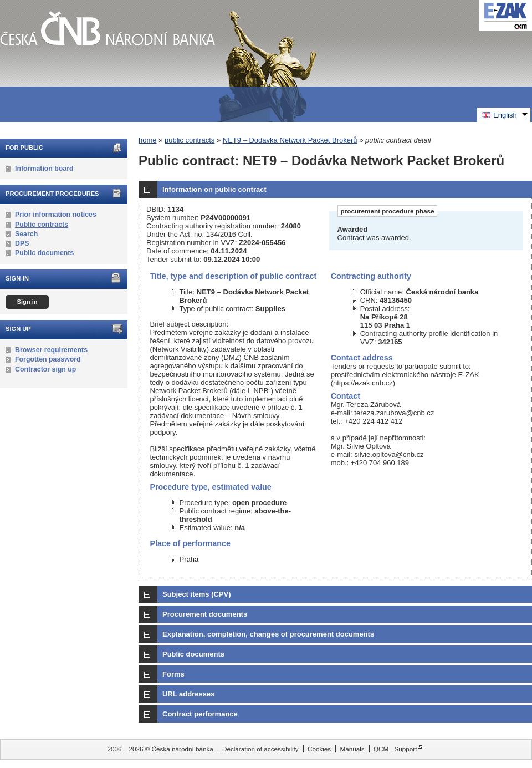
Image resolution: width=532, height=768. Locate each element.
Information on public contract (214, 189)
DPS (22, 243)
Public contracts (42, 225)
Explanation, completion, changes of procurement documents (268, 634)
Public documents (44, 253)
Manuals (352, 749)
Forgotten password (48, 359)
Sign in (27, 302)
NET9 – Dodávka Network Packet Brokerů (290, 140)
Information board (44, 169)
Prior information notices (56, 215)
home (148, 140)
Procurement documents (205, 614)
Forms (173, 674)
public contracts (190, 140)
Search (26, 234)
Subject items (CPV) (197, 594)
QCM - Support (395, 749)
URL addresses (188, 694)
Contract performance (200, 714)
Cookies (319, 749)
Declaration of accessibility (260, 749)
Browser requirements (51, 350)
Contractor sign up (45, 369)
